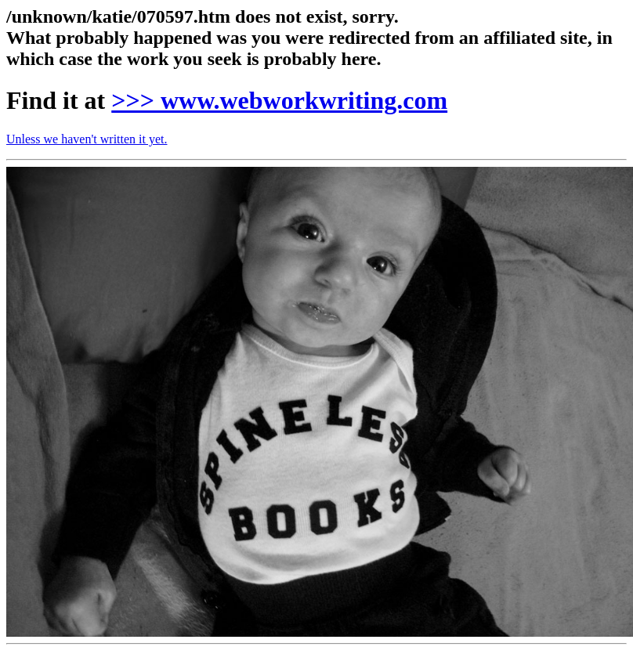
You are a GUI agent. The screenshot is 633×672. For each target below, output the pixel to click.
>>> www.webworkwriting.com (279, 100)
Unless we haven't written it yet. (87, 139)
